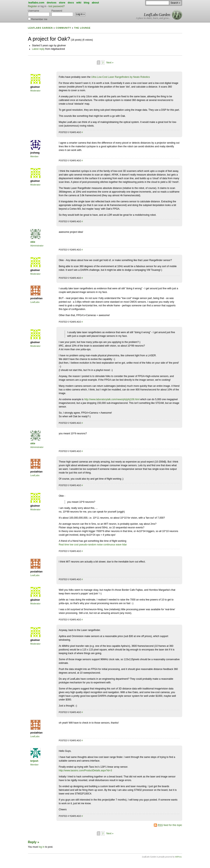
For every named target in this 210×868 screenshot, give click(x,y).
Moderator (36, 91)
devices (52, 3)
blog (87, 3)
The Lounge (82, 28)
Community (63, 28)
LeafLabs (35, 302)
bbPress (178, 857)
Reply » (34, 842)
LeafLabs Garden (157, 15)
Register (33, 6)
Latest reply (38, 49)
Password (62, 13)
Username (39, 13)
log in (41, 847)
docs (71, 3)
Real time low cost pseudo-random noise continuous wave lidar (93, 545)
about (95, 3)
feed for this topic (170, 825)
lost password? (57, 6)
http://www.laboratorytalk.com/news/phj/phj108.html (112, 399)
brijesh (34, 761)
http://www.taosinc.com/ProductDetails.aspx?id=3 (85, 770)
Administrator (37, 246)
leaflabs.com (36, 3)
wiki (79, 3)
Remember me (38, 19)
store (62, 3)
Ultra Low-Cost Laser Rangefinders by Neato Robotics (121, 77)
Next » (110, 63)
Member (34, 156)
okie (33, 242)
